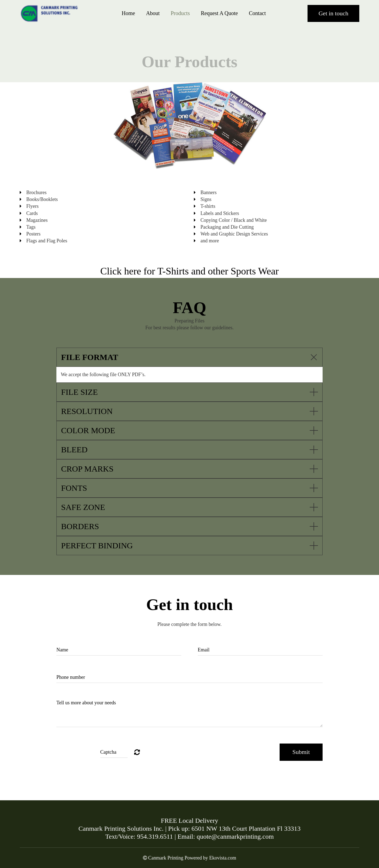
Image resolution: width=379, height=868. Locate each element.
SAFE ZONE (83, 507)
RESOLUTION (87, 411)
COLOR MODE (88, 430)
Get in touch (333, 13)
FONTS (74, 488)
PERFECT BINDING (97, 545)
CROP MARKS (87, 469)
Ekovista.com (223, 858)
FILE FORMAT (90, 357)
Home (128, 13)
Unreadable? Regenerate (137, 752)
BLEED (74, 449)
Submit (301, 752)
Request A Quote (219, 13)
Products (180, 13)
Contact (257, 13)
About (153, 13)
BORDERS (80, 526)
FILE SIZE (79, 392)
